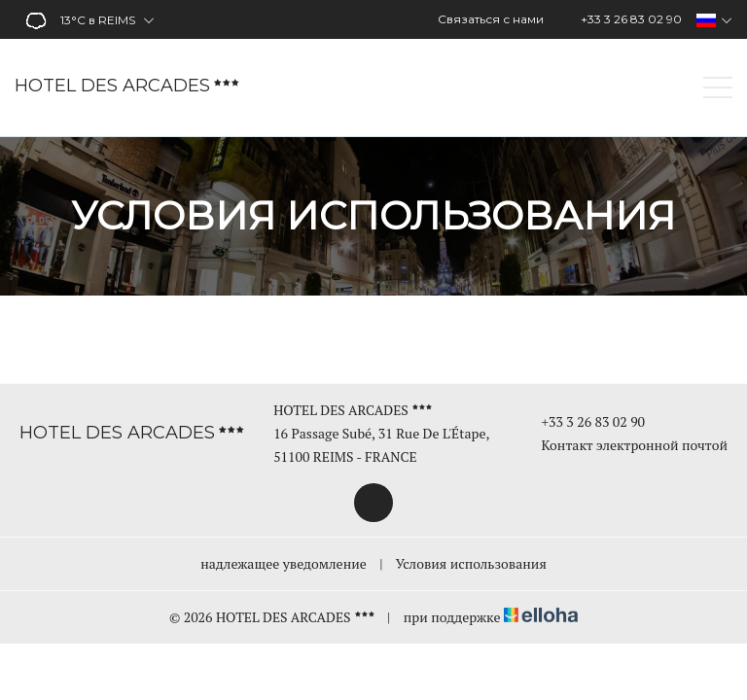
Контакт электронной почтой (623, 445)
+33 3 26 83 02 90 (583, 421)
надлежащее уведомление (284, 563)
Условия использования (471, 563)
